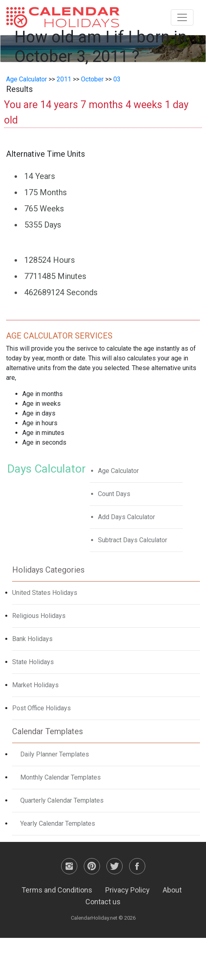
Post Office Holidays (41, 708)
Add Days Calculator (126, 517)
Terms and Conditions (57, 890)
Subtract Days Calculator (133, 540)
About (172, 890)
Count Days (114, 494)
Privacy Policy (127, 890)
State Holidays (33, 662)
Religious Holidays (39, 616)
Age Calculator (27, 79)
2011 (64, 79)
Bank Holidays (32, 639)
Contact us (103, 902)
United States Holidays (45, 593)
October (92, 79)
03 (117, 79)
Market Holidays (35, 685)
